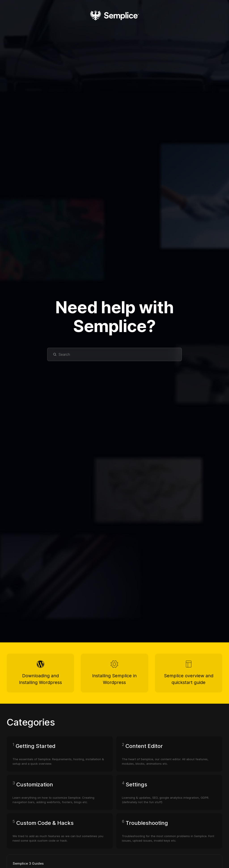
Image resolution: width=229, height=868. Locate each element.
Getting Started (36, 746)
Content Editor (144, 746)
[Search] (114, 354)
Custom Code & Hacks (45, 823)
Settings (136, 784)
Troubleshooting (147, 823)
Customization (35, 784)
